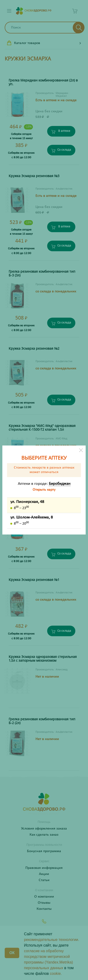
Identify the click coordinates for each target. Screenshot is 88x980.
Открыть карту (44, 490)
